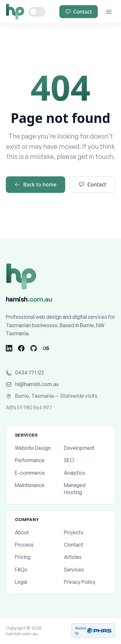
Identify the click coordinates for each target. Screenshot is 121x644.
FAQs (36, 570)
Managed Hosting (85, 489)
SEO (85, 460)
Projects (85, 532)
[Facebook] (21, 348)
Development (85, 448)
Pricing (36, 557)
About (36, 532)
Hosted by (93, 631)
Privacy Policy (85, 582)
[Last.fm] (46, 348)
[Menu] (109, 12)
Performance (36, 460)
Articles (85, 557)
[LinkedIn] (9, 348)
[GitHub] (34, 348)
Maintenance (36, 485)
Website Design (36, 448)
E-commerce (36, 473)
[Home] (15, 12)
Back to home (35, 184)
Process (36, 545)
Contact (79, 12)
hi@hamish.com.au (32, 384)
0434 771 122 (25, 372)
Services (85, 570)
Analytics (85, 473)
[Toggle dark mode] (37, 12)
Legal (36, 582)
